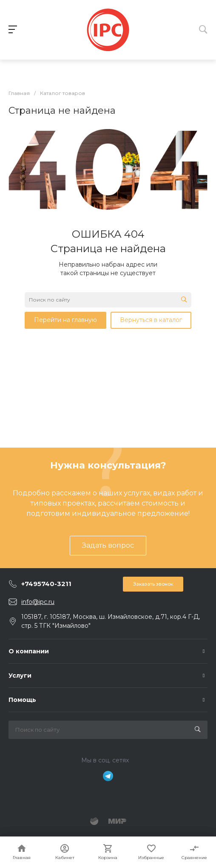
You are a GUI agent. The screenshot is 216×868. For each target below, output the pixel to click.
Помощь (22, 700)
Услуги (20, 675)
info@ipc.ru (38, 602)
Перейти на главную (65, 320)
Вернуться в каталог (151, 320)
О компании (29, 651)
